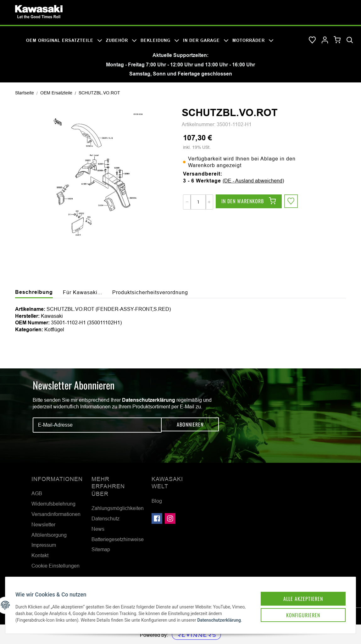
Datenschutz (106, 518)
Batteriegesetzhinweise (118, 539)
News (98, 529)
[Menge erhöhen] (209, 202)
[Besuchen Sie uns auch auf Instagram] (170, 518)
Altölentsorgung (49, 535)
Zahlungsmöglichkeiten (118, 508)
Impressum (44, 545)
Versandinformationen (56, 514)
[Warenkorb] (337, 40)
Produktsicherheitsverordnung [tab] (150, 292)
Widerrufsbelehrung (53, 504)
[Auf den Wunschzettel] (292, 202)
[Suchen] (350, 40)
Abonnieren (190, 425)
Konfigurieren (294, 603)
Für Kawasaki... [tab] (83, 292)
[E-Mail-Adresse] (97, 425)
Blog (157, 501)
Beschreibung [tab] (34, 292)
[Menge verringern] (187, 202)
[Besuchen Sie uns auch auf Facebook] (157, 518)
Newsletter (43, 524)
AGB (37, 493)
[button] (325, 40)
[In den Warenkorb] (249, 202)
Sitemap (101, 549)
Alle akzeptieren (294, 586)
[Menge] (198, 202)
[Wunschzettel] (312, 40)
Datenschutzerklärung (149, 400)
